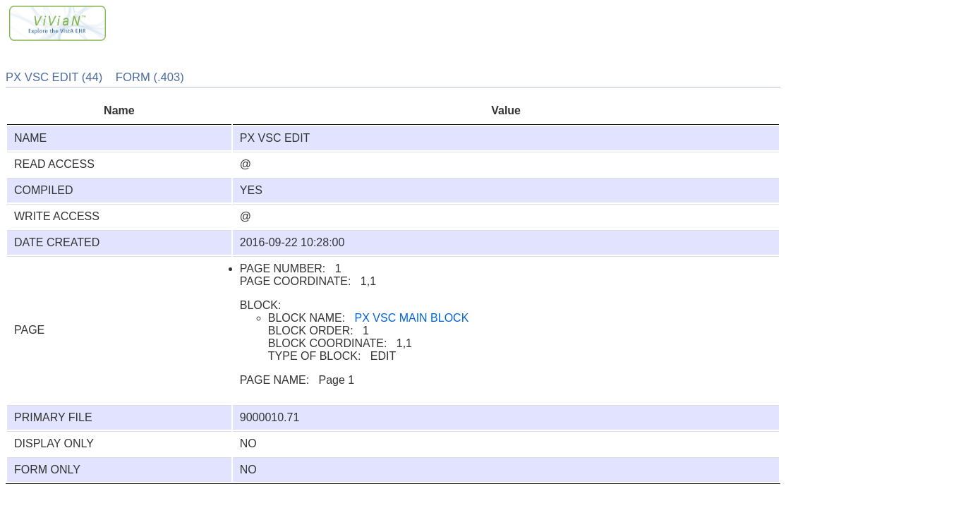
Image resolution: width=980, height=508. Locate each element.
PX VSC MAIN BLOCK (412, 318)
